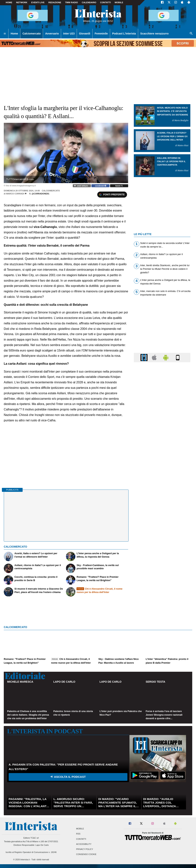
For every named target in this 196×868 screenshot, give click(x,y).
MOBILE (119, 2)
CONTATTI (105, 2)
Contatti (81, 839)
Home (9, 2)
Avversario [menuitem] (52, 34)
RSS (78, 834)
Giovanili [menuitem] (85, 34)
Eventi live (38, 2)
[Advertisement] (162, 511)
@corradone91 (39, 194)
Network (22, 2)
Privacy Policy (85, 849)
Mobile (80, 829)
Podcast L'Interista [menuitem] (124, 34)
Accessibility (84, 844)
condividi (101, 186)
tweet (119, 186)
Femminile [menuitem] (101, 34)
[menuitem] (5, 34)
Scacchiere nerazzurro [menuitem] (154, 34)
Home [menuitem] (14, 34)
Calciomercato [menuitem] (32, 34)
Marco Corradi (15, 194)
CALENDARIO (89, 2)
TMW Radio (71, 2)
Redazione (55, 2)
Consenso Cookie (86, 854)
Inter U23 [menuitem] (69, 34)
